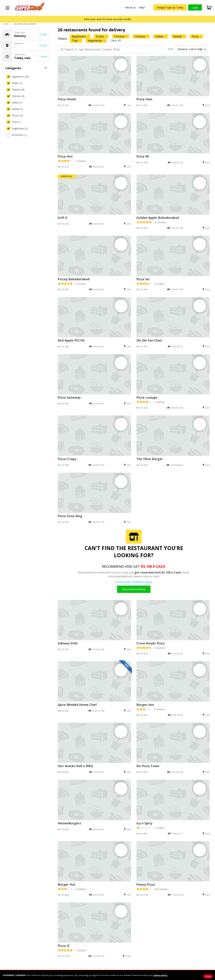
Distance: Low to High (192, 49)
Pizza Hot (65, 156)
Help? (142, 7)
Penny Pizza (146, 884)
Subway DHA (68, 643)
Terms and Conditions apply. (134, 582)
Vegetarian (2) (17, 128)
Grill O (62, 218)
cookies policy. (160, 975)
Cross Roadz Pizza (150, 643)
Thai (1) (14, 122)
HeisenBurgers (69, 823)
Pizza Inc (143, 279)
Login (195, 7)
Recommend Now (134, 589)
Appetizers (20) (18, 77)
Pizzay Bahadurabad (74, 279)
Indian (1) (15, 102)
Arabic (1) (15, 83)
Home (6, 24)
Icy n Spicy (144, 823)
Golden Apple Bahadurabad (158, 218)
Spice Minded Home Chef (77, 705)
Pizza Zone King (70, 516)
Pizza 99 (143, 156)
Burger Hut (145, 705)
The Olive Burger (150, 459)
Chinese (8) (16, 90)
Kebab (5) (15, 109)
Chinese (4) (16, 96)
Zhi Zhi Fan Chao (149, 340)
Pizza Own (144, 99)
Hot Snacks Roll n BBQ (75, 766)
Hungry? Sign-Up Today (170, 7)
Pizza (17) (15, 115)
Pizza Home (67, 99)
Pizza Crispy (67, 459)
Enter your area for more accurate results (107, 19)
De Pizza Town (148, 766)
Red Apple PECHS (71, 340)
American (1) (16, 135)
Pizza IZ (64, 946)
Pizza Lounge (147, 397)
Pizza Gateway (69, 397)
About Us (131, 7)
